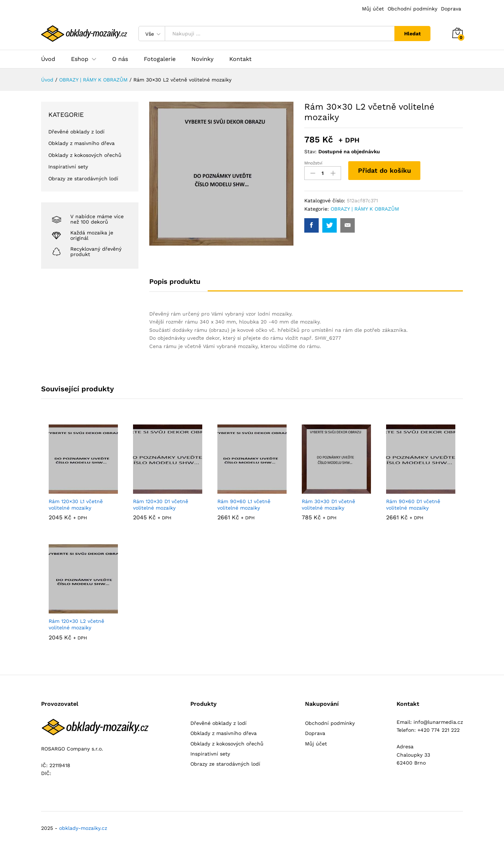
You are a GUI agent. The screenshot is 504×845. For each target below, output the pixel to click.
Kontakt (240, 59)
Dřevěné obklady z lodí (76, 132)
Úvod (48, 59)
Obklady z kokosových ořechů (85, 155)
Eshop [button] (80, 59)
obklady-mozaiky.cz (83, 828)
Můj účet (373, 9)
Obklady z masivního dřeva (81, 143)
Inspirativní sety (68, 167)
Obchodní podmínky (412, 9)
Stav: (310, 151)
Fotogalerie (160, 59)
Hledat (412, 34)
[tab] (178, 285)
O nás (120, 59)
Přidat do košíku (384, 170)
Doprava (451, 9)
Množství (313, 163)
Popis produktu (175, 281)
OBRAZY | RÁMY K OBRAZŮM (365, 209)
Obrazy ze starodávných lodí (83, 179)
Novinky (202, 59)
